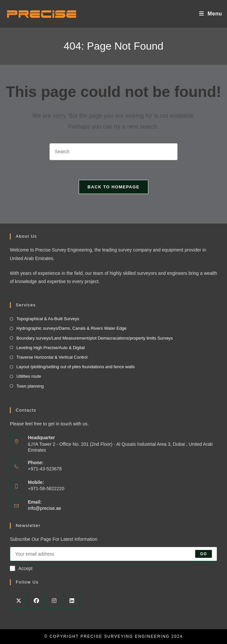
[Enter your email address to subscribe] (113, 554)
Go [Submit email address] (204, 554)
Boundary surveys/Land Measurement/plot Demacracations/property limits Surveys (95, 338)
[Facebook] (36, 601)
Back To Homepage (113, 187)
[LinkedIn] (72, 601)
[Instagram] (54, 601)
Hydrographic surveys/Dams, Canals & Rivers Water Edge (71, 328)
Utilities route (29, 376)
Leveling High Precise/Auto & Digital (51, 348)
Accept (21, 568)
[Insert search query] (113, 152)
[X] (19, 601)
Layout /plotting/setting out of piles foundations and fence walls (76, 367)
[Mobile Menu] (211, 14)
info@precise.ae (44, 508)
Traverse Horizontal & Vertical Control (52, 357)
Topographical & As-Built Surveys (48, 319)
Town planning (30, 386)
